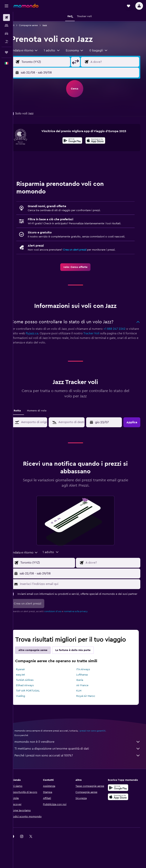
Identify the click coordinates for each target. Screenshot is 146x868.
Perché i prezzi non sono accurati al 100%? (81, 763)
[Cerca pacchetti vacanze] (6, 42)
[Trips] (6, 52)
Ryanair (29, 677)
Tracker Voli (110, 337)
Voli (21, 25)
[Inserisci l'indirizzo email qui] (83, 588)
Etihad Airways (33, 693)
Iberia (84, 688)
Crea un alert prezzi (83, 254)
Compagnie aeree (37, 25)
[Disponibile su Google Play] (77, 141)
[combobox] (33, 50)
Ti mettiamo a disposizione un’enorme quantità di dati (81, 756)
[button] (6, 6)
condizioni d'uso (61, 619)
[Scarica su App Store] (120, 804)
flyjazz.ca (51, 337)
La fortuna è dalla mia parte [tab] (81, 658)
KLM (83, 698)
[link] (80, 271)
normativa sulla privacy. (84, 619)
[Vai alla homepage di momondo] (26, 6)
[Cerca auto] (6, 34)
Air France (86, 693)
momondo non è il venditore (81, 749)
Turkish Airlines (33, 688)
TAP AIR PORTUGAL (36, 698)
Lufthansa (86, 682)
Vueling (29, 704)
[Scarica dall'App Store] (100, 141)
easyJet (29, 682)
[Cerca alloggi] (6, 26)
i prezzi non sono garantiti (100, 738)
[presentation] (100, 141)
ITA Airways (87, 677)
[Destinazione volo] (116, 62)
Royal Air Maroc (90, 704)
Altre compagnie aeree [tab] (41, 658)
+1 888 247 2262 (123, 333)
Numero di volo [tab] (45, 414)
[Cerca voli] (6, 18)
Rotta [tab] (25, 414)
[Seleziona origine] (51, 62)
